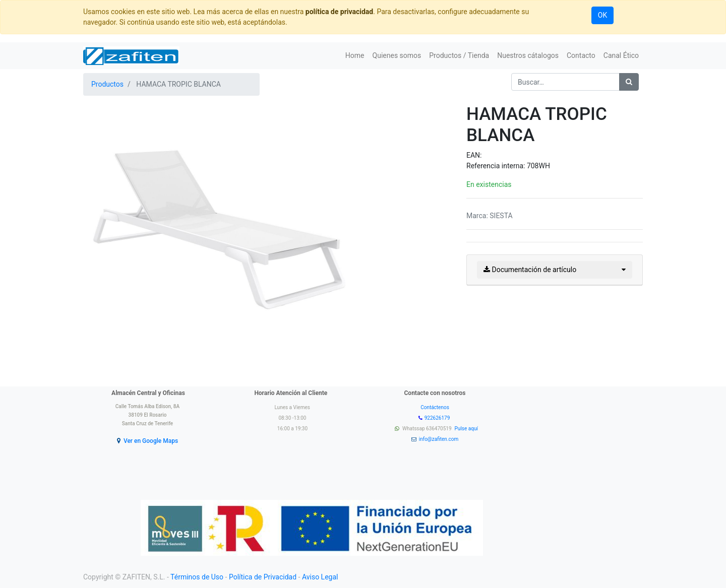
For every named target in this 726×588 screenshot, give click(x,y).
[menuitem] (355, 56)
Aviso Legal (320, 577)
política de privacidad (339, 12)
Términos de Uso (197, 577)
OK (602, 15)
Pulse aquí (467, 429)
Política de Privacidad (263, 577)
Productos (107, 84)
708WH (538, 166)
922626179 (438, 418)
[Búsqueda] (629, 82)
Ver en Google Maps (151, 441)
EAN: (474, 155)
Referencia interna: (497, 166)
